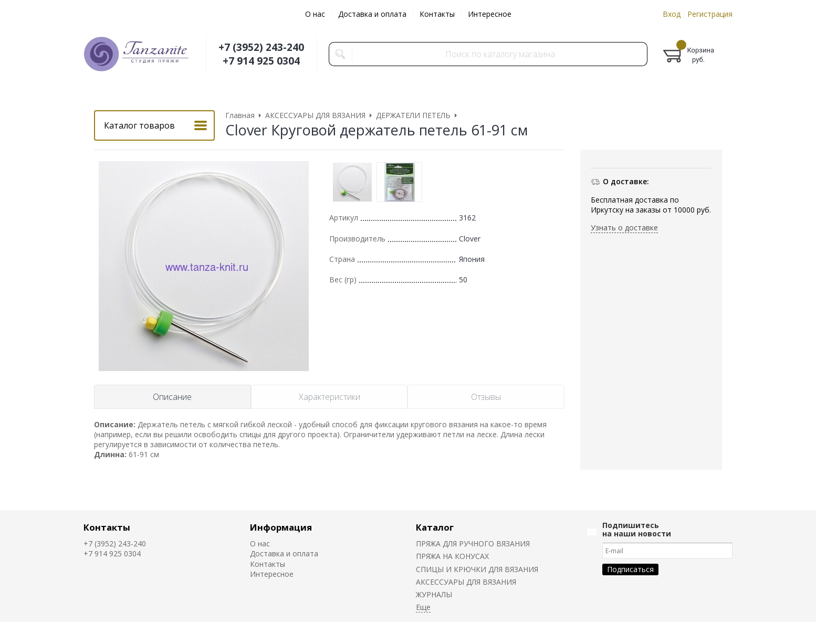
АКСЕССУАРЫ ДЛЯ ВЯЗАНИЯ (466, 582)
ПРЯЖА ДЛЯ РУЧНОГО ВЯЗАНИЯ (473, 543)
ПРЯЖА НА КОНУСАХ (452, 556)
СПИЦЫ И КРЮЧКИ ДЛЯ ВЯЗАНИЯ (477, 569)
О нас (315, 14)
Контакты (437, 14)
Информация (281, 527)
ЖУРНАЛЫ (434, 594)
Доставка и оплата (372, 14)
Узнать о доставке (624, 228)
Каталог (435, 527)
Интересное (490, 14)
